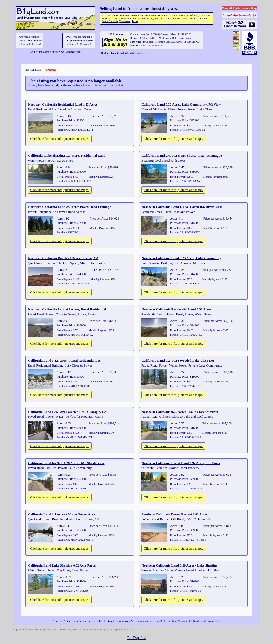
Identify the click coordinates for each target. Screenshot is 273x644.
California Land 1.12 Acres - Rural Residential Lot (64, 360)
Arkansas (181, 16)
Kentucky (135, 18)
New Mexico (173, 18)
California (193, 16)
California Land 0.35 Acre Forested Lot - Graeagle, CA (67, 412)
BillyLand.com (33, 70)
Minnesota (148, 18)
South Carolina (110, 21)
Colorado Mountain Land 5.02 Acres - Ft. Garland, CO (173, 42)
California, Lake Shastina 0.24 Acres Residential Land (67, 156)
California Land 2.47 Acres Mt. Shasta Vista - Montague (182, 156)
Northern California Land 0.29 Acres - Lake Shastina (180, 565)
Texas (135, 21)
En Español (136, 638)
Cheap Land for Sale (29, 41)
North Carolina (189, 18)
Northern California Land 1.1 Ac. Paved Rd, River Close (182, 207)
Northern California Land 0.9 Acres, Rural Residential (67, 309)
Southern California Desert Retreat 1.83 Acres (175, 514)
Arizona (170, 16)
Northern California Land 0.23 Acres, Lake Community (181, 258)
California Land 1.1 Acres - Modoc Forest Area (62, 514)
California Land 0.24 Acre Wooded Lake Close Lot (178, 360)
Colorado (205, 16)
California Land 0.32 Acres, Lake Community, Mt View (181, 104)
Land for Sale (119, 16)
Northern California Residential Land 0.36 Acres (176, 309)
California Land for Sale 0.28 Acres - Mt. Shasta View (66, 463)
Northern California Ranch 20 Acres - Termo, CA (63, 258)
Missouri (159, 18)
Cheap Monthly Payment (79, 41)
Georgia (115, 18)
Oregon (203, 18)
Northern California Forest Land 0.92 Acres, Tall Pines (181, 463)
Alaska (161, 16)
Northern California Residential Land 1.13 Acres (63, 104)
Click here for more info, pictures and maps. (60, 139)
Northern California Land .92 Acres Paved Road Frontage (69, 207)
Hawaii (125, 18)
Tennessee (125, 21)
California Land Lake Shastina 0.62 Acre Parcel (62, 565)
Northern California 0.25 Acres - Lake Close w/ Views (180, 412)
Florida (105, 18)
